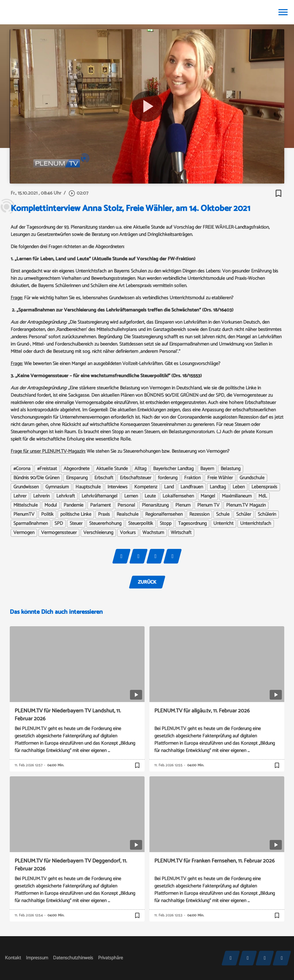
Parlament (100, 505)
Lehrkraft (66, 496)
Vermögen (24, 533)
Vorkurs (128, 533)
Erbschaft (104, 478)
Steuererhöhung (105, 524)
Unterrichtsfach (256, 524)
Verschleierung (98, 533)
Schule (223, 515)
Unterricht (223, 524)
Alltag (140, 469)
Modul (51, 505)
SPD (59, 524)
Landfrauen (192, 487)
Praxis (104, 515)
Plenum (183, 505)
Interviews (117, 487)
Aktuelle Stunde (112, 469)
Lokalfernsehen (178, 496)
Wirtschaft (181, 533)
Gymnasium (57, 487)
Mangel (208, 496)
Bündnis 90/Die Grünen (36, 478)
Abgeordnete (77, 469)
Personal (126, 505)
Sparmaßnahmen (31, 524)
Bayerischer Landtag (173, 469)
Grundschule (252, 478)
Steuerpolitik (141, 524)
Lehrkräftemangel (100, 496)
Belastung (231, 469)
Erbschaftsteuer (136, 478)
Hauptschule (88, 487)
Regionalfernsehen (164, 515)
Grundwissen (26, 487)
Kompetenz (146, 487)
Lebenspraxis (264, 487)
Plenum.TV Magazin (246, 505)
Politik (47, 515)
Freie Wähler (220, 478)
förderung (168, 478)
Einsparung (77, 478)
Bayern (207, 469)
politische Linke (76, 515)
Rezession (199, 515)
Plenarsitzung (155, 505)
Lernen (131, 496)
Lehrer (20, 496)
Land (169, 487)
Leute (150, 496)
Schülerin (267, 515)
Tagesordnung (192, 524)
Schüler (244, 515)
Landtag (218, 487)
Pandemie (73, 505)
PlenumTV (24, 515)
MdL (263, 496)
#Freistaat (47, 469)
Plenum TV (208, 505)
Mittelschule (26, 505)
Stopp (166, 524)
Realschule (128, 515)
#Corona (22, 469)
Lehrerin (41, 496)
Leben (239, 487)
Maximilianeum (237, 496)
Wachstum (153, 533)
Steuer (76, 524)
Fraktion (192, 478)
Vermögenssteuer (59, 533)
